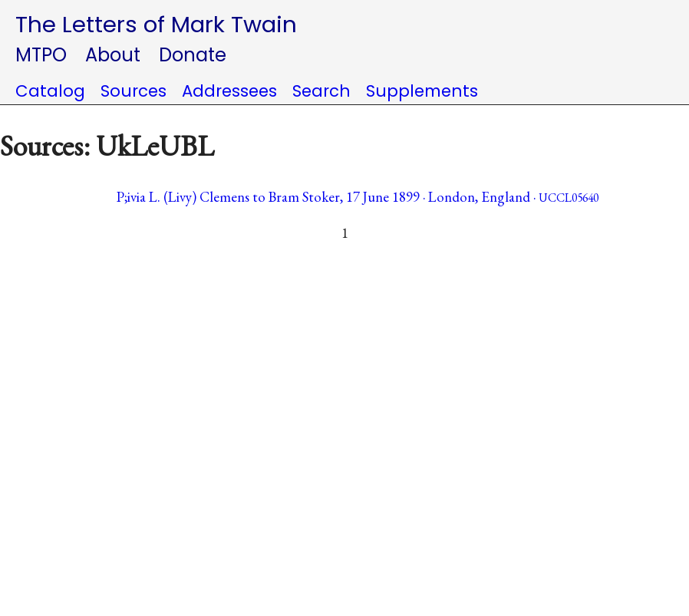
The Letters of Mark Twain (156, 24)
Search (321, 91)
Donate (193, 55)
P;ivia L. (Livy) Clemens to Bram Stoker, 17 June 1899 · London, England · (358, 197)
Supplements (422, 91)
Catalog (50, 91)
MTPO (41, 55)
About (113, 55)
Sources (134, 91)
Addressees (229, 91)
